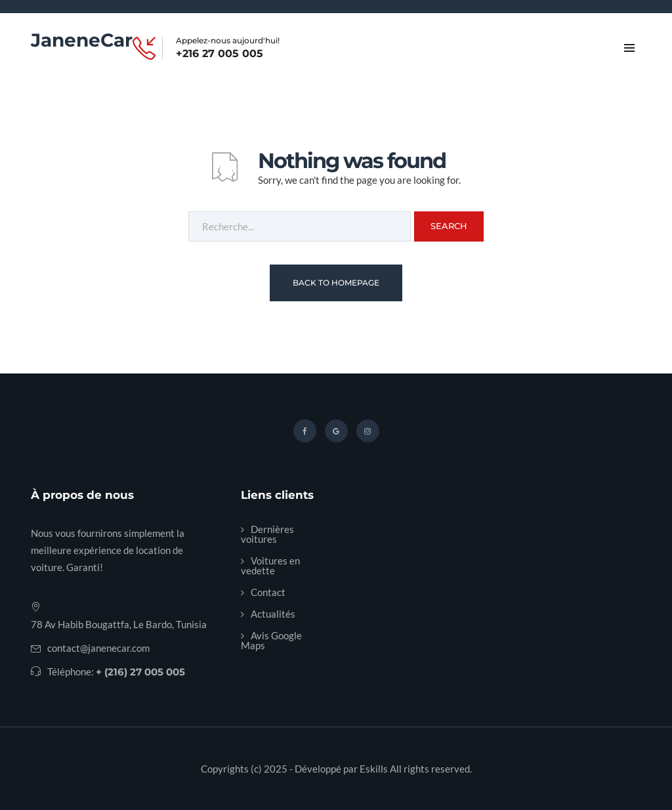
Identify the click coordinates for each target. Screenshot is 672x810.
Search (449, 226)
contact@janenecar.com (98, 648)
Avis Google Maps (271, 640)
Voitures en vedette (270, 565)
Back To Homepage (336, 283)
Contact (268, 592)
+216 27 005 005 (220, 54)
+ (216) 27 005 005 (140, 672)
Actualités (273, 614)
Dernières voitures (267, 534)
